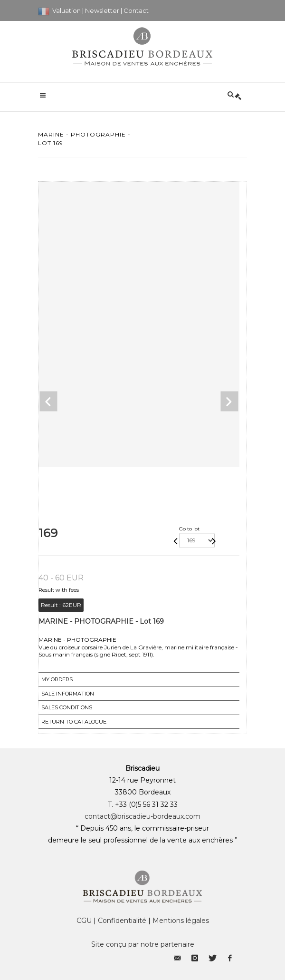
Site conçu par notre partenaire (143, 944)
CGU (84, 921)
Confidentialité (122, 921)
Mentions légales (181, 921)
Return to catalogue (74, 722)
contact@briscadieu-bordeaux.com (142, 816)
